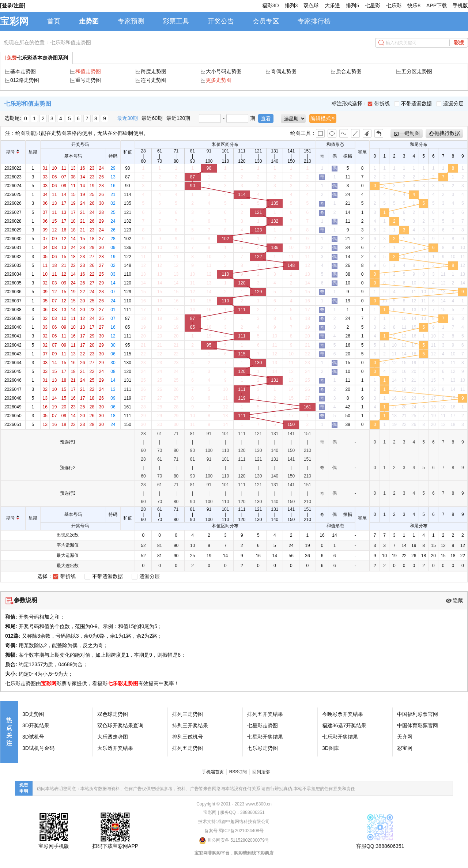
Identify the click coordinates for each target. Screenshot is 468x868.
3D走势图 (33, 714)
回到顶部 (261, 772)
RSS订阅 (238, 772)
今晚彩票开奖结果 (343, 714)
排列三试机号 (188, 737)
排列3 (291, 5)
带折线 (379, 103)
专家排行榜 (314, 21)
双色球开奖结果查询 (120, 725)
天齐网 (405, 737)
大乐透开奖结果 (115, 748)
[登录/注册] (13, 5)
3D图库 (331, 748)
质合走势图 (349, 71)
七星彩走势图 (263, 725)
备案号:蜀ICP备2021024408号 (234, 831)
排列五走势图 (188, 748)
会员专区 (266, 21)
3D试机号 (33, 737)
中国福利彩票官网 (418, 714)
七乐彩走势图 (123, 683)
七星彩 (373, 5)
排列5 (352, 5)
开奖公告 (221, 21)
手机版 (460, 5)
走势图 (89, 21)
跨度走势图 (154, 71)
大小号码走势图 (224, 71)
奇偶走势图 (284, 71)
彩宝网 (405, 748)
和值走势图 (88, 71)
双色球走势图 (113, 714)
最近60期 (152, 118)
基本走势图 (23, 71)
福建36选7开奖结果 (344, 725)
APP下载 (437, 5)
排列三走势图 (188, 714)
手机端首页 (213, 772)
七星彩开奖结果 (265, 737)
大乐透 (332, 5)
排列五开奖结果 (265, 714)
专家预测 (131, 21)
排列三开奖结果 (190, 725)
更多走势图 (219, 80)
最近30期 (128, 118)
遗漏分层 (450, 103)
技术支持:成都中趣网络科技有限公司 (234, 822)
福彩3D (271, 5)
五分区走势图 (417, 71)
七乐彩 (394, 5)
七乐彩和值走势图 (71, 42)
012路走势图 (25, 80)
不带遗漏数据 (413, 103)
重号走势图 (88, 80)
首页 (54, 21)
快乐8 (414, 5)
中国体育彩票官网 (418, 725)
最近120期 (178, 118)
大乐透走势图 (113, 737)
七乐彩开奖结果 (340, 737)
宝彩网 (14, 21)
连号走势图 (154, 80)
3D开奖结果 (36, 725)
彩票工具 (176, 21)
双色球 (311, 5)
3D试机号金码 (38, 748)
